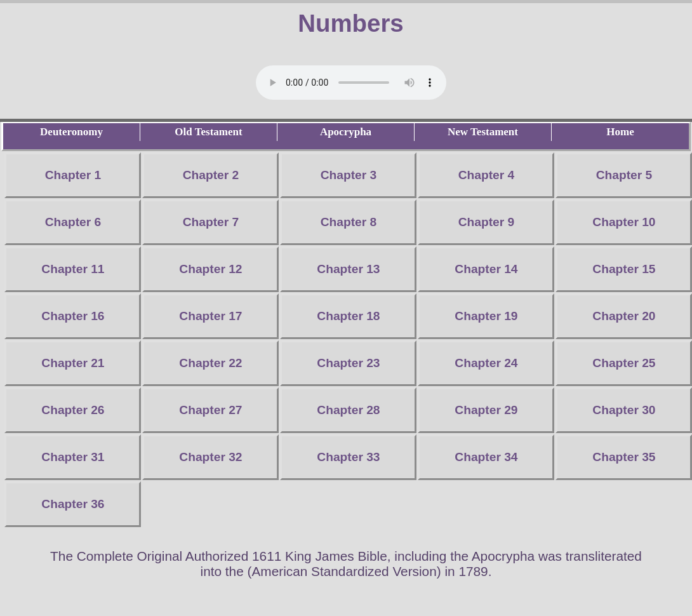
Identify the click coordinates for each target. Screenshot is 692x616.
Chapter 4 (487, 175)
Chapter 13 (348, 269)
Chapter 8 (349, 222)
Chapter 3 (349, 175)
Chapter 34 (486, 457)
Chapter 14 (486, 269)
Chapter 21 (73, 363)
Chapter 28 (348, 410)
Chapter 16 (73, 316)
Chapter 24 (486, 363)
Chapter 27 (210, 410)
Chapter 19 (486, 316)
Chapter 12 (210, 269)
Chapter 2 (211, 175)
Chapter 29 (486, 410)
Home (620, 132)
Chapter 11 (73, 269)
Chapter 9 (487, 222)
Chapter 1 (73, 175)
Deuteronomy (71, 132)
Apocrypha (346, 132)
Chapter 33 (348, 457)
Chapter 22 (210, 363)
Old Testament (208, 132)
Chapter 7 (211, 222)
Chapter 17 (210, 316)
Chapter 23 (348, 363)
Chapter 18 (348, 316)
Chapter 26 (73, 410)
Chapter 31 (73, 457)
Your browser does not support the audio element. (351, 83)
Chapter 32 (210, 457)
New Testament (483, 132)
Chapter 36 (73, 504)
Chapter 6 (73, 222)
